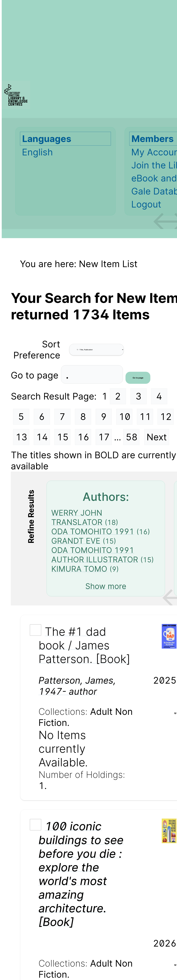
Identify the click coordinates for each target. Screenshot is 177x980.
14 (42, 437)
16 (83, 437)
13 (21, 437)
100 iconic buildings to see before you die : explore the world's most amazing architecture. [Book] (81, 874)
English (37, 152)
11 (145, 417)
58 (132, 437)
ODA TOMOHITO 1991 (93, 531)
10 (125, 417)
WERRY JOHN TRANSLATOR (77, 517)
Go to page (36, 375)
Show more (106, 586)
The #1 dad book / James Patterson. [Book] (84, 645)
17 (104, 437)
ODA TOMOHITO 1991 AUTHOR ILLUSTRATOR (95, 555)
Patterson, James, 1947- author (77, 686)
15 (63, 437)
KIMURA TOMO (79, 569)
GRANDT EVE (76, 541)
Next (157, 437)
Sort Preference (37, 350)
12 (166, 417)
